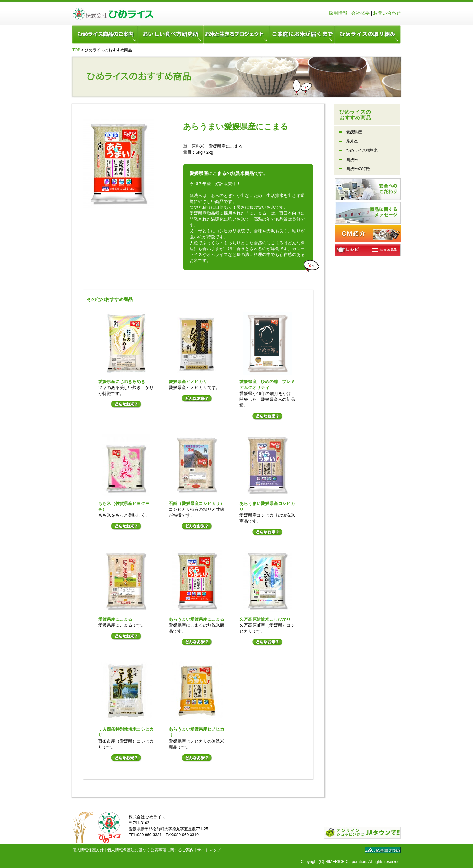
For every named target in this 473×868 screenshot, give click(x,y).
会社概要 (360, 13)
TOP (76, 50)
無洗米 (352, 160)
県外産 (352, 141)
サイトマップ (209, 850)
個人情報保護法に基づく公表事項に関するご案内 (150, 850)
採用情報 (338, 13)
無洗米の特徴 (358, 169)
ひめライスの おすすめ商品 (355, 115)
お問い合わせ (387, 13)
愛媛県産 (354, 132)
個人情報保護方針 (88, 850)
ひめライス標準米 (362, 150)
